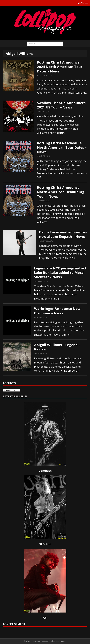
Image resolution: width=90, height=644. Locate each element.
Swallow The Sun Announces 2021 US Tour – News (61, 105)
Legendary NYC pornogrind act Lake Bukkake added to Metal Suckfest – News (60, 273)
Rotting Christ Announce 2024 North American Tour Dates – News (60, 67)
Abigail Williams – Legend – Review (57, 347)
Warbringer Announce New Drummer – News (57, 311)
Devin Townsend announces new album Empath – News (63, 234)
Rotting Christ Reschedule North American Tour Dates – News (62, 147)
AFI (45, 618)
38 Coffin (45, 544)
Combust (45, 471)
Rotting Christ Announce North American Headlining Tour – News (61, 192)
